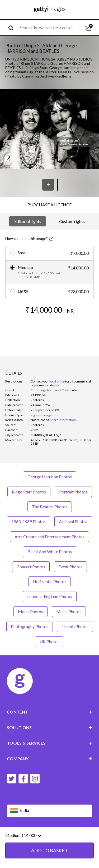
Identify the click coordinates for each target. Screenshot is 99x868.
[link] (40, 420)
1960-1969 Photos (29, 521)
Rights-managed (42, 415)
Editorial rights (28, 221)
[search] (13, 27)
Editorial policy (48, 837)
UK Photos (49, 641)
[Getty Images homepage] (50, 10)
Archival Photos (73, 521)
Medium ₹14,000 (23, 853)
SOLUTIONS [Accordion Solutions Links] (50, 727)
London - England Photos (50, 596)
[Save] (48, 185)
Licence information (37, 841)
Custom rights (72, 221)
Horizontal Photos (49, 581)
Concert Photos (31, 567)
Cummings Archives (45, 390)
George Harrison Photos (50, 477)
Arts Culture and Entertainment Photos (49, 537)
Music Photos (69, 611)
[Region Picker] (50, 811)
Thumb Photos (75, 626)
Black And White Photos (50, 551)
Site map (64, 841)
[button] (49, 129)
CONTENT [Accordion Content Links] (50, 712)
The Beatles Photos (50, 507)
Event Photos (70, 567)
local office (57, 381)
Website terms (19, 837)
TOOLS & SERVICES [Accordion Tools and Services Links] (50, 743)
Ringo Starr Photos (29, 492)
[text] (48, 27)
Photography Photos (30, 626)
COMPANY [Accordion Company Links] (50, 759)
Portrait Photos (73, 492)
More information (63, 420)
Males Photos (30, 611)
